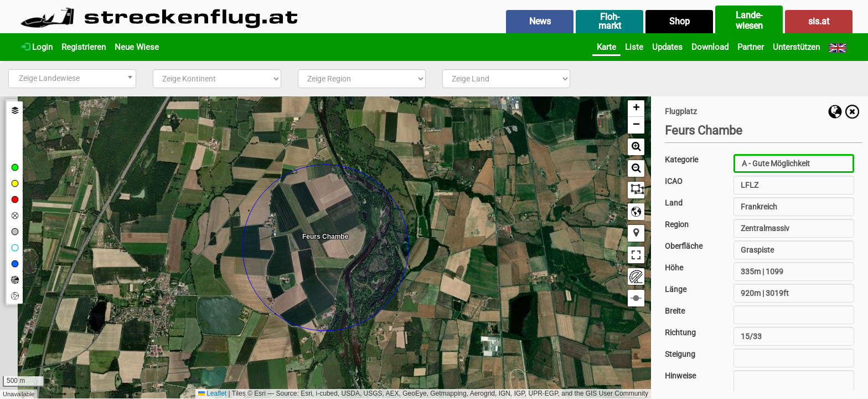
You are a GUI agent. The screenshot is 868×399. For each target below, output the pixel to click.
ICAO (674, 181)
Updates (667, 47)
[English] (838, 47)
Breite (675, 311)
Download (710, 47)
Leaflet (212, 393)
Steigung (680, 354)
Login (37, 47)
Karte (606, 47)
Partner (751, 47)
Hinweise (680, 376)
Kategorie (681, 160)
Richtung (680, 332)
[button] (636, 109)
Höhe (674, 268)
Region (677, 224)
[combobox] (72, 79)
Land (674, 203)
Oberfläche (684, 246)
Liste (634, 47)
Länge (676, 289)
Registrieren (84, 47)
